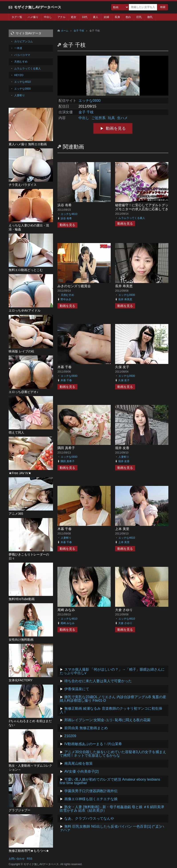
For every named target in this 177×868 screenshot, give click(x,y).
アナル (61, 17)
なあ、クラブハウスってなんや (89, 818)
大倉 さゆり (124, 610)
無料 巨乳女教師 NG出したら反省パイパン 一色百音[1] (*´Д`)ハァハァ (112, 828)
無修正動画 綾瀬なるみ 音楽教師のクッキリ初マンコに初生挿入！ (111, 710)
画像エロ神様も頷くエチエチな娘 (91, 799)
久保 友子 (122, 367)
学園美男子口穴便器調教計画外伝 (91, 791)
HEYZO (19, 75)
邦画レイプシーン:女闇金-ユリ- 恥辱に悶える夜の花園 (107, 720)
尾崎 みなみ (66, 610)
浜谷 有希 (65, 205)
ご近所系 (98, 118)
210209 (70, 736)
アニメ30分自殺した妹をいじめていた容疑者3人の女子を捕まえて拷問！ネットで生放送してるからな (113, 754)
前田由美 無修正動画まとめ (86, 728)
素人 (96, 17)
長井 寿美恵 (124, 286)
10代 (85, 17)
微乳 (150, 17)
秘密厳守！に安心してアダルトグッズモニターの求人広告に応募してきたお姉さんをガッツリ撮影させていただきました (142, 211)
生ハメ (122, 118)
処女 (74, 17)
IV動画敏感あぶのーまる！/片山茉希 (93, 744)
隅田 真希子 (66, 448)
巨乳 (139, 17)
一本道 (18, 48)
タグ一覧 (17, 17)
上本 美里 (122, 529)
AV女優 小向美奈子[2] (81, 771)
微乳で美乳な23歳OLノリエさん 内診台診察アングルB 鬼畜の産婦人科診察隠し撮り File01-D (113, 699)
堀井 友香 (122, 448)
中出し (48, 17)
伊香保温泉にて (77, 689)
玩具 (111, 118)
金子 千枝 (79, 31)
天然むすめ (67, 295)
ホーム (65, 31)
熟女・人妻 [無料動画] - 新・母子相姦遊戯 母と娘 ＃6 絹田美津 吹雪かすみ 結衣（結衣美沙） (112, 809)
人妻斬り (124, 457)
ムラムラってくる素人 (132, 218)
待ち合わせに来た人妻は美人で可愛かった (98, 681)
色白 (128, 17)
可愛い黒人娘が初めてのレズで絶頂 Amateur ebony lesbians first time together (110, 781)
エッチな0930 (90, 101)
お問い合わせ (17, 859)
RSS (30, 859)
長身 (117, 17)
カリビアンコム (24, 41)
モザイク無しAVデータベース (38, 7)
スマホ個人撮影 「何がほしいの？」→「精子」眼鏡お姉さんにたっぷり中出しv (112, 671)
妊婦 (106, 17)
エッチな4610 (69, 214)
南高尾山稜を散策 (79, 763)
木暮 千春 (65, 367)
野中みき (66, 299)
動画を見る (116, 128)
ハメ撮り (33, 17)
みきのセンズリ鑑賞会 (74, 286)
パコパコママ (22, 55)
